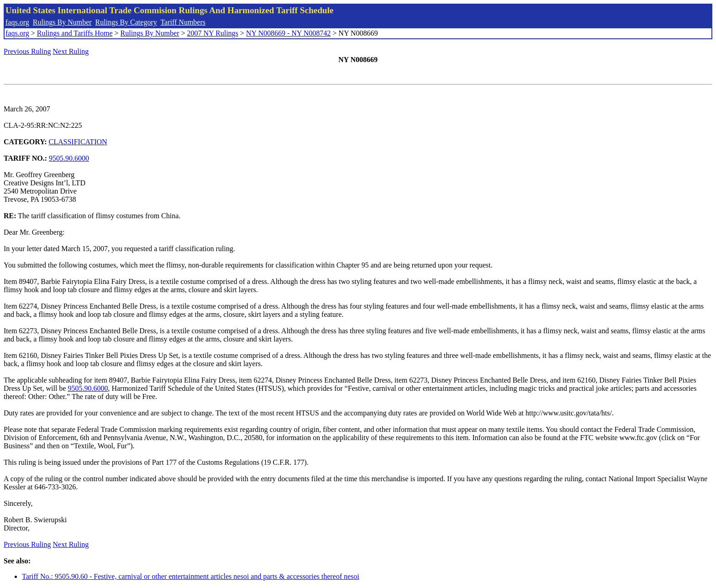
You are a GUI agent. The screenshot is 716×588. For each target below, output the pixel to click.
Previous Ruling (27, 51)
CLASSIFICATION (78, 142)
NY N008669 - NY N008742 (288, 33)
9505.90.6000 (69, 158)
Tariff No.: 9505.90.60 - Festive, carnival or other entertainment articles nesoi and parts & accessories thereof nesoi (191, 576)
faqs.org (17, 22)
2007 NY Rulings (213, 33)
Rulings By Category (126, 22)
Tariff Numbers (183, 22)
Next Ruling (71, 51)
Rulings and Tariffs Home (75, 33)
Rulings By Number (62, 22)
